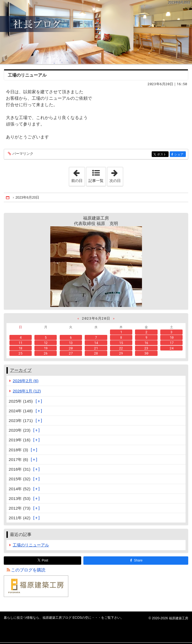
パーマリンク (22, 154)
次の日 (116, 175)
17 (172, 343)
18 (20, 348)
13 (71, 343)
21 (96, 348)
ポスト (162, 155)
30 (146, 353)
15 (121, 343)
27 (71, 353)
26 (46, 353)
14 (96, 343)
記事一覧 (96, 181)
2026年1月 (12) (27, 391)
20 (71, 348)
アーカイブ (21, 370)
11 (20, 343)
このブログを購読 (28, 570)
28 (96, 353)
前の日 (78, 175)
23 (146, 348)
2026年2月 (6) (26, 381)
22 (121, 348)
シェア (179, 155)
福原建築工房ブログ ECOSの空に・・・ (96, 32)
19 (46, 348)
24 (172, 348)
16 (146, 343)
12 (46, 343)
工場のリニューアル (27, 75)
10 (172, 337)
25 (20, 353)
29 (121, 353)
